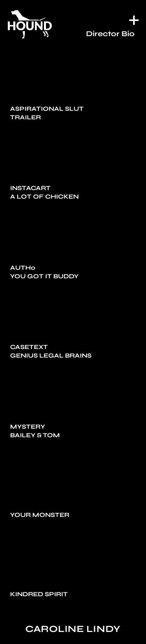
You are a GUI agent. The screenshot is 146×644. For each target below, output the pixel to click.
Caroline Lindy (73, 629)
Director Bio (110, 34)
